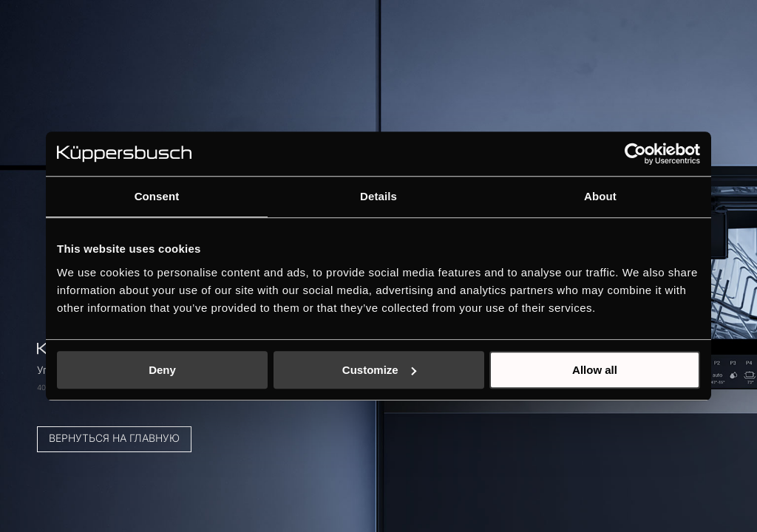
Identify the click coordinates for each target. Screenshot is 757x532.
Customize (379, 370)
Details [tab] (378, 196)
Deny (162, 370)
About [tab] (600, 196)
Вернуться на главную (129, 411)
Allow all (595, 370)
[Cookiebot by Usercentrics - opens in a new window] (635, 154)
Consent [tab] (157, 196)
